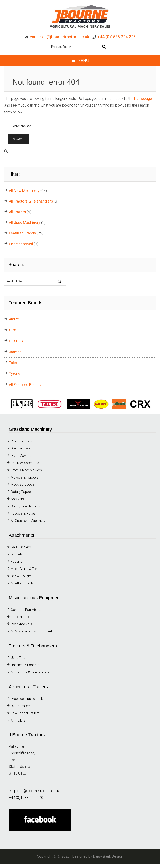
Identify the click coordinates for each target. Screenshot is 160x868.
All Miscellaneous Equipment (31, 631)
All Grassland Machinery (28, 521)
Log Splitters (20, 617)
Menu (83, 61)
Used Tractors (21, 658)
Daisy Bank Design (108, 856)
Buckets (17, 554)
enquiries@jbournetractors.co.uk (59, 37)
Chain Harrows (21, 441)
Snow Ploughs (21, 576)
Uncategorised (21, 244)
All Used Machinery (25, 223)
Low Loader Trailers (25, 713)
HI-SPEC (16, 341)
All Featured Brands (25, 385)
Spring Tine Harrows (26, 506)
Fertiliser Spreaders (25, 463)
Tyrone (15, 374)
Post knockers (21, 624)
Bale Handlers (21, 547)
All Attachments (22, 583)
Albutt (14, 319)
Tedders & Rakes (23, 514)
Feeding (17, 562)
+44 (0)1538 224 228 (117, 37)
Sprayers (17, 499)
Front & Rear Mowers (26, 470)
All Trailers (17, 212)
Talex (13, 363)
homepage (143, 99)
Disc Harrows (20, 448)
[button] (80, 404)
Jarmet (15, 352)
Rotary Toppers (22, 492)
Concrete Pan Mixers (26, 610)
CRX (12, 330)
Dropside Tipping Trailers (29, 699)
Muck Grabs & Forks (26, 569)
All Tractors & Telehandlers (31, 201)
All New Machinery (24, 191)
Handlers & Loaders (25, 665)
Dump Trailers (21, 706)
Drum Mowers (21, 456)
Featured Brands (22, 233)
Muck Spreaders (23, 484)
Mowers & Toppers (25, 477)
